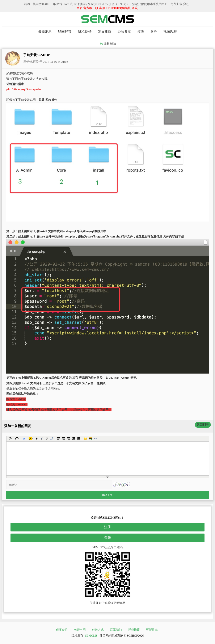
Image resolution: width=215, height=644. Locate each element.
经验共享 (124, 32)
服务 (154, 32)
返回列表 (203, 425)
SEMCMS (91, 636)
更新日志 (152, 630)
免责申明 (80, 630)
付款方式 (98, 630)
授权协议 (134, 630)
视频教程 (170, 32)
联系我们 (116, 630)
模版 (141, 32)
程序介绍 (62, 630)
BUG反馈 (85, 32)
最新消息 (45, 32)
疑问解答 (65, 32)
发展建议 (105, 32)
